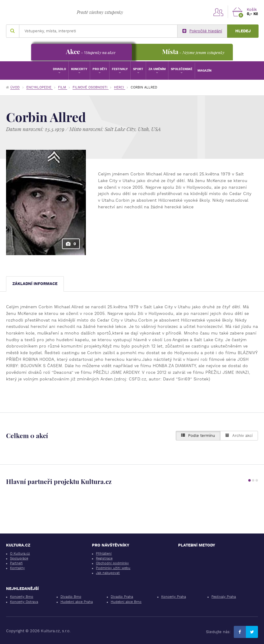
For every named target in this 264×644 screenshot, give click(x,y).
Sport (138, 69)
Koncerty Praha (174, 597)
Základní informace (35, 284)
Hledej (243, 31)
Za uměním (157, 69)
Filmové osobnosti (91, 87)
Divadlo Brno (71, 597)
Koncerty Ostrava (24, 602)
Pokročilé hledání (202, 31)
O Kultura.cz (20, 554)
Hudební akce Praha (77, 602)
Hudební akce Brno (126, 602)
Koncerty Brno (22, 597)
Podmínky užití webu (113, 568)
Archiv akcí (239, 436)
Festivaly (120, 69)
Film (63, 87)
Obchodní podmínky (112, 563)
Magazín (204, 70)
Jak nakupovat (108, 573)
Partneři (16, 563)
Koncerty (79, 69)
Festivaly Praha (224, 597)
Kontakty (17, 568)
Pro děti (100, 69)
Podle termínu (198, 436)
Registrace (104, 558)
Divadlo (59, 69)
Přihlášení (104, 554)
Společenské (182, 69)
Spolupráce (19, 558)
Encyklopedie (39, 87)
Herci (120, 87)
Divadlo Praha (122, 597)
